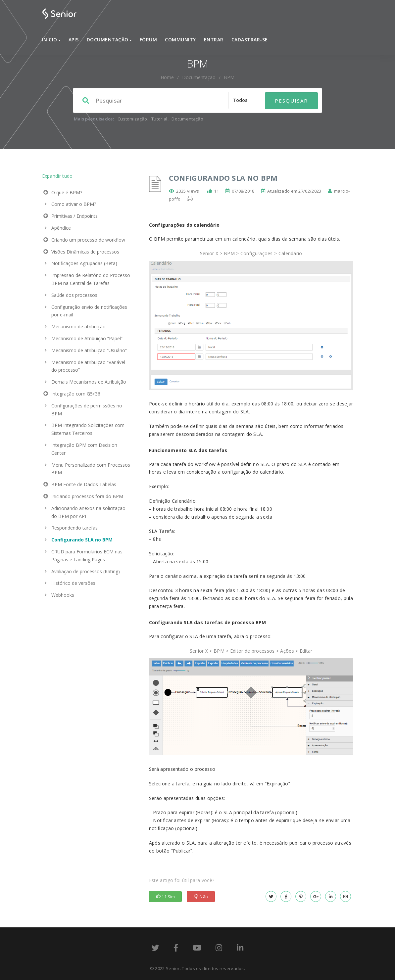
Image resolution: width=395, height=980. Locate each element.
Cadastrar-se (250, 40)
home (167, 77)
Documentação (109, 40)
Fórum (148, 40)
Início (51, 40)
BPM (229, 77)
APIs (74, 40)
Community (180, 40)
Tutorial (159, 119)
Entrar (214, 40)
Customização (132, 119)
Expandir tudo (57, 176)
